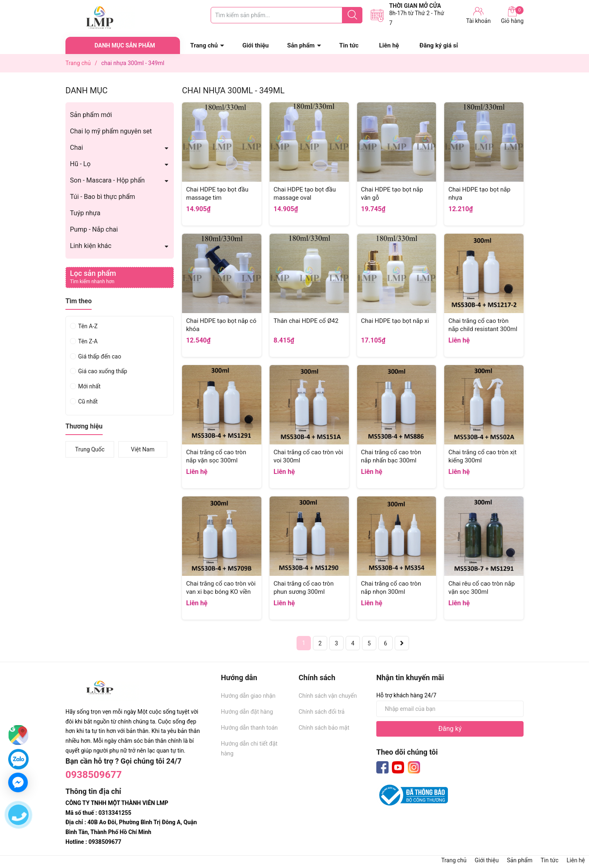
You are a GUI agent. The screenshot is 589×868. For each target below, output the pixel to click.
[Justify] (352, 15)
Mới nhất (89, 386)
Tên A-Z (88, 326)
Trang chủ (204, 45)
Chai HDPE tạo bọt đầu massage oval (305, 194)
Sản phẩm (301, 45)
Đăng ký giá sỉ (438, 45)
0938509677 (94, 775)
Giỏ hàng (512, 15)
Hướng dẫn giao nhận (248, 696)
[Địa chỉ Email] (450, 709)
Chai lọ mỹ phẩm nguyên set (111, 131)
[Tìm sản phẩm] (287, 15)
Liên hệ (389, 45)
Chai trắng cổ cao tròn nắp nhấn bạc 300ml (391, 456)
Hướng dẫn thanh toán (249, 728)
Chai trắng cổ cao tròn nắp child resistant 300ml (483, 325)
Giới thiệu (255, 45)
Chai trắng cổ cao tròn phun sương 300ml (304, 588)
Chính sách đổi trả (321, 712)
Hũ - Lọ (80, 164)
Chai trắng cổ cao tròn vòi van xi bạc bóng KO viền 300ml (221, 592)
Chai (76, 148)
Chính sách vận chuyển (328, 696)
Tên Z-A (88, 341)
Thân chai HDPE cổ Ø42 (306, 321)
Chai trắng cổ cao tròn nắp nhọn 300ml (391, 588)
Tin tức (349, 45)
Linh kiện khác (91, 246)
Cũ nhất (88, 401)
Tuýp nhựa (85, 213)
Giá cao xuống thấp (103, 371)
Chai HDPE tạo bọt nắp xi (395, 321)
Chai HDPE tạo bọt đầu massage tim (217, 194)
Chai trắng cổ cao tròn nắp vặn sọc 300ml (216, 456)
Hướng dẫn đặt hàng (247, 712)
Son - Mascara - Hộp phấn (107, 180)
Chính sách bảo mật (324, 728)
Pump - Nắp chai (94, 229)
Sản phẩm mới (91, 115)
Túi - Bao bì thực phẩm (102, 197)
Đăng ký (450, 729)
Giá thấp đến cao (100, 356)
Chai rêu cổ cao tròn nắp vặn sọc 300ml (481, 588)
